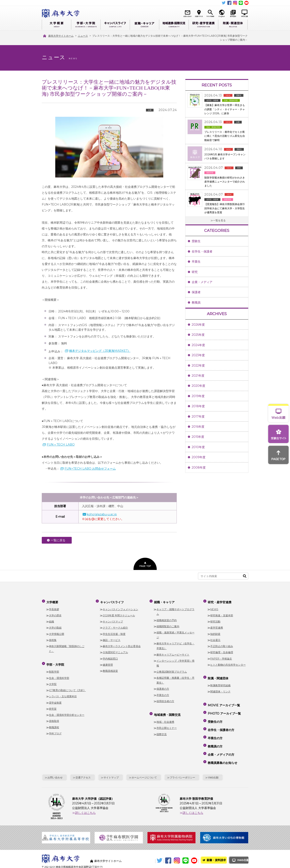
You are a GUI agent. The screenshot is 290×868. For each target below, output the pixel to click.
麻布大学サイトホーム (109, 839)
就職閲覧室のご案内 (168, 624)
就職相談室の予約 (167, 618)
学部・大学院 (86, 25)
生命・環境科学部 (59, 674)
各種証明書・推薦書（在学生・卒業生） (175, 678)
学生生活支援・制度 (114, 632)
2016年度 (198, 427)
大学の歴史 (55, 613)
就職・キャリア (144, 25)
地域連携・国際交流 (174, 25)
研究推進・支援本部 (222, 613)
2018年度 (198, 406)
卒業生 (196, 262)
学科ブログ (55, 729)
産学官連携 (217, 625)
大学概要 (56, 25)
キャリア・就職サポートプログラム (175, 609)
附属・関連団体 (233, 25)
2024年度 (198, 345)
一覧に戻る (58, 540)
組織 (51, 619)
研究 (195, 272)
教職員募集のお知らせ (222, 742)
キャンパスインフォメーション (120, 607)
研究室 (53, 705)
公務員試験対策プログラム (172, 670)
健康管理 (108, 663)
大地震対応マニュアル (115, 650)
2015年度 (198, 437)
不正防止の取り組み (222, 644)
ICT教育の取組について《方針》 (67, 686)
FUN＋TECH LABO (61, 445)
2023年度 (198, 355)
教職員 (196, 302)
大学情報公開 (57, 632)
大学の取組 (55, 625)
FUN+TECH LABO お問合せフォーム (90, 469)
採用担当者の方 (165, 699)
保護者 (196, 292)
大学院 (53, 680)
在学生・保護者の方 (221, 718)
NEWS (214, 607)
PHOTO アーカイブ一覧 (224, 706)
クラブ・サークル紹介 (115, 625)
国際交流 (162, 730)
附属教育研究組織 (220, 681)
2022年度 (198, 365)
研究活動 (215, 619)
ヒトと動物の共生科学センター (228, 663)
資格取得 (54, 717)
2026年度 (198, 325)
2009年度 (199, 457)
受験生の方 (215, 712)
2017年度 (198, 417)
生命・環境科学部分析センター (67, 711)
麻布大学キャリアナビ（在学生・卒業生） (175, 644)
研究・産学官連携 (203, 25)
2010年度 (198, 447)
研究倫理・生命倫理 (222, 650)
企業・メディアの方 (221, 736)
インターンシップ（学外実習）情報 (175, 661)
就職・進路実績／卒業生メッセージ (175, 633)
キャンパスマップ (113, 619)
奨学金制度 (55, 698)
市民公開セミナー (167, 724)
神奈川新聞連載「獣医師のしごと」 (67, 646)
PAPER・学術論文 (221, 656)
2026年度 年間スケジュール (119, 613)
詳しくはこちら (85, 791)
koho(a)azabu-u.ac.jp (102, 514)
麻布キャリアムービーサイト (173, 652)
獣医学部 (54, 667)
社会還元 (215, 638)
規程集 (53, 638)
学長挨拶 (54, 607)
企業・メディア (202, 282)
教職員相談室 (110, 669)
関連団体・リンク (220, 687)
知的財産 (215, 632)
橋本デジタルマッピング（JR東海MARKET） (100, 351)
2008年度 (199, 468)
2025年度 (198, 335)
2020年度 (198, 386)
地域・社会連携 (165, 718)
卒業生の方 (163, 693)
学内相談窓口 (110, 656)
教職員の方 (215, 730)
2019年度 (198, 396)
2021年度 (198, 376)
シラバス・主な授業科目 (63, 692)
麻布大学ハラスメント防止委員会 (122, 644)
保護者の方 (163, 687)
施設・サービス (112, 638)
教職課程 (54, 723)
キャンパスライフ (115, 25)
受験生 (196, 241)
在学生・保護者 (202, 251)
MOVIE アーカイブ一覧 (223, 700)
